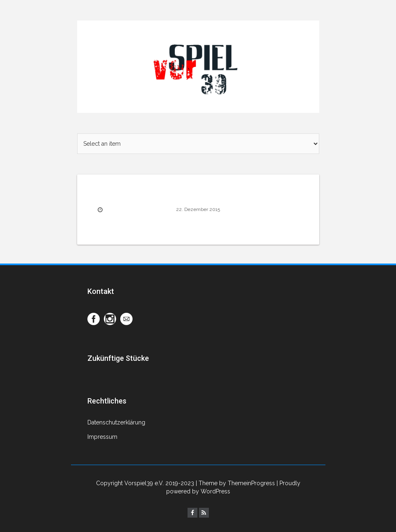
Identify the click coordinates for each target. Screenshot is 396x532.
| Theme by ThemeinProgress (235, 483)
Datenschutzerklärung (116, 422)
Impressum (102, 437)
